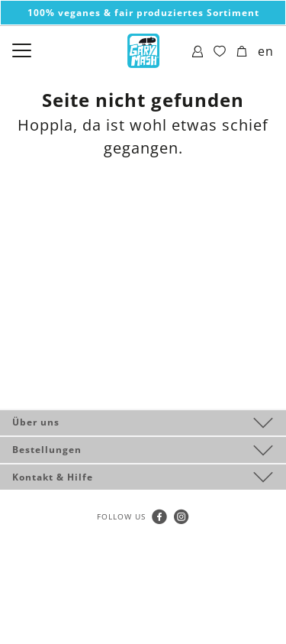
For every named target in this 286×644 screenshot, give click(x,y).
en (266, 51)
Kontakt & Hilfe (53, 477)
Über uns (36, 422)
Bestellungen (47, 450)
